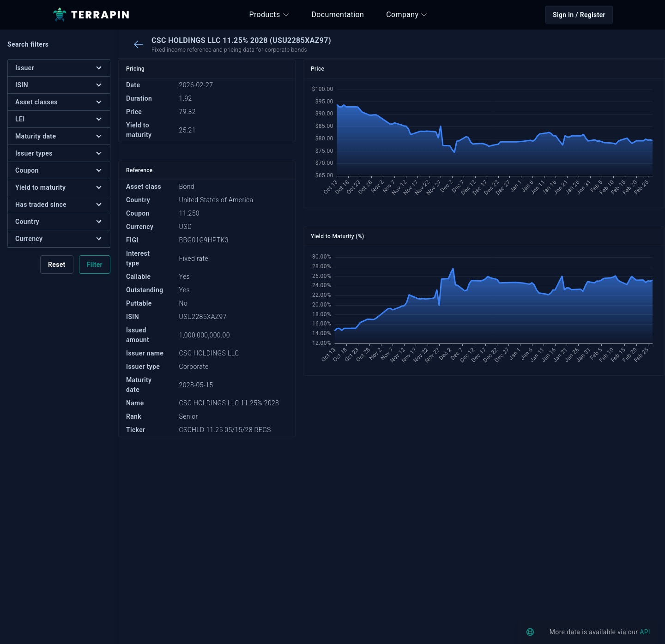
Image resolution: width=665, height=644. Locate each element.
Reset (57, 265)
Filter (95, 265)
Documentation (338, 15)
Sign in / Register (579, 15)
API (645, 632)
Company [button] (407, 15)
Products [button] (269, 15)
